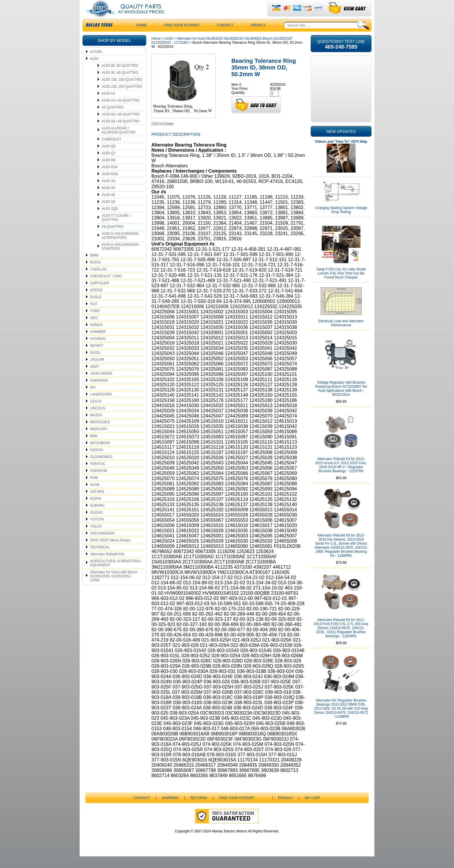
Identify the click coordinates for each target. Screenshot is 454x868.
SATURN (97, 503)
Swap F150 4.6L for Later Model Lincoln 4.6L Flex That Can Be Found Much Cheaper (341, 285)
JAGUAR (97, 371)
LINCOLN (98, 420)
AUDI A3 (108, 105)
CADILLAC (99, 281)
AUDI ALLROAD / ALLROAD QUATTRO (119, 142)
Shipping (170, 810)
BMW (94, 267)
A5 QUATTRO (113, 119)
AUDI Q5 (109, 158)
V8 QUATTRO (113, 238)
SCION (96, 510)
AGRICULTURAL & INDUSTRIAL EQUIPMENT (116, 575)
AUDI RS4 (110, 179)
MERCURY (99, 441)
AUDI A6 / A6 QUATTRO (121, 126)
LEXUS (96, 413)
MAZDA (96, 427)
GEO (94, 329)
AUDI (94, 70)
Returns (199, 810)
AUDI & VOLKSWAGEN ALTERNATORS (120, 247)
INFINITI (97, 357)
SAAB (95, 496)
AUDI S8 (108, 213)
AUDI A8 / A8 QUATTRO (121, 133)
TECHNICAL (100, 559)
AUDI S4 (108, 193)
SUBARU (97, 517)
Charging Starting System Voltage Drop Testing (341, 221)
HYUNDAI (98, 350)
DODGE (96, 302)
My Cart (313, 810)
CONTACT (225, 37)
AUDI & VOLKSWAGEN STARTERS (120, 258)
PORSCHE (99, 482)
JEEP (94, 378)
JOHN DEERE (101, 385)
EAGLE (96, 309)
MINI (94, 448)
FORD (95, 323)
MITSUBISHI (100, 455)
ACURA (96, 63)
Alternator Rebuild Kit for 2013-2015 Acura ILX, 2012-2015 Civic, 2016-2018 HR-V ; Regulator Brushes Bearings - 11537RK (341, 477)
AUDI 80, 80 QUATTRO (120, 77)
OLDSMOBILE (101, 468)
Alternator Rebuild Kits (107, 566)
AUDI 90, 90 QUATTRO (120, 84)
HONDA (96, 336)
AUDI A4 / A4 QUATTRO (121, 112)
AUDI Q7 (109, 165)
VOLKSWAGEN (102, 545)
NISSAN (97, 462)
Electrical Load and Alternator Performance (341, 335)
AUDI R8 (108, 172)
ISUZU (95, 364)
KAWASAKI (99, 392)
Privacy (258, 37)
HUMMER (98, 343)
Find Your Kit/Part (182, 37)
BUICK (95, 274)
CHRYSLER (99, 295)
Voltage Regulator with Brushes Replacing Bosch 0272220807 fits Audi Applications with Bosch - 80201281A (341, 400)
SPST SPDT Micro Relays (110, 552)
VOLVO (96, 538)
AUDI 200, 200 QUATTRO (122, 98)
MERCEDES (100, 434)
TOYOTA (97, 531)
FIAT (94, 316)
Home (156, 50)
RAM (94, 489)
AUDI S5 (108, 199)
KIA (93, 399)
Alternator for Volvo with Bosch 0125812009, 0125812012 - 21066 (114, 588)
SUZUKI (96, 524)
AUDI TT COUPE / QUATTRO (116, 229)
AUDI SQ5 (110, 220)
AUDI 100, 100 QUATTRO (122, 91)
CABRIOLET (111, 151)
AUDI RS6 (110, 186)
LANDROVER (101, 406)
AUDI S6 (108, 206)
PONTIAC (98, 475)
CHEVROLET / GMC (106, 288)
